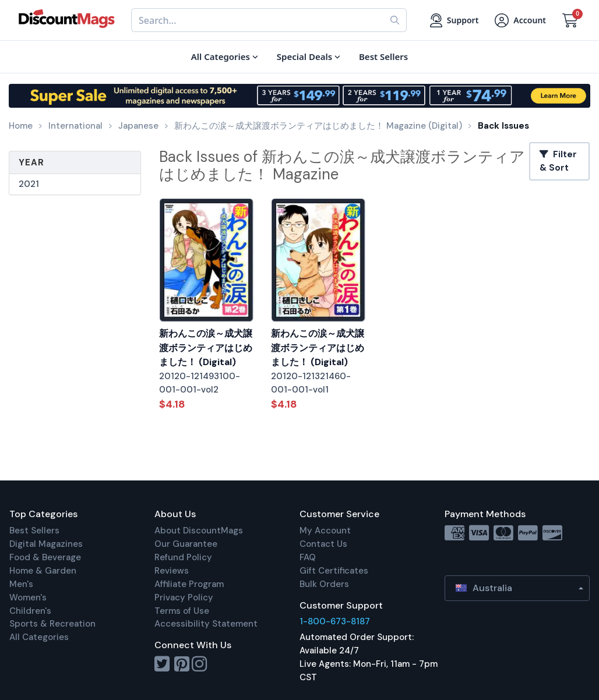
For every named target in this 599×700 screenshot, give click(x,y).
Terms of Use (182, 611)
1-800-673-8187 (335, 621)
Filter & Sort (558, 161)
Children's (30, 611)
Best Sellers (34, 531)
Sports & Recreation (52, 624)
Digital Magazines (46, 544)
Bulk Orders (324, 584)
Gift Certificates (334, 571)
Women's (28, 598)
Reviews (172, 571)
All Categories (39, 637)
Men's (21, 584)
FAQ (308, 557)
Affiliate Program (189, 584)
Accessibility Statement (206, 624)
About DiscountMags (199, 531)
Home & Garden (43, 571)
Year (31, 162)
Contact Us (323, 544)
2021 (29, 184)
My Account (325, 531)
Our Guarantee (186, 544)
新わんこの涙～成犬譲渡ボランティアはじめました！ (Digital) (206, 348)
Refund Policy (183, 557)
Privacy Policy (184, 598)
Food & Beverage (45, 557)
